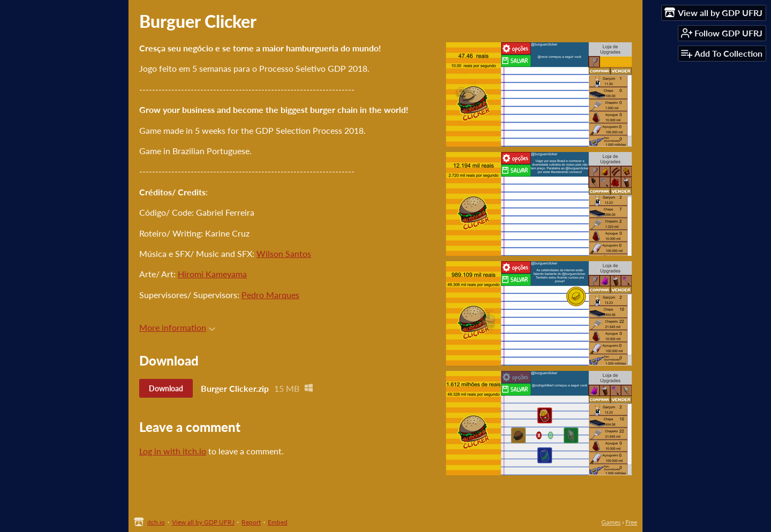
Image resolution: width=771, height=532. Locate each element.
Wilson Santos (284, 253)
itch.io (156, 522)
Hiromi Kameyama (212, 274)
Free (631, 522)
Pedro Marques (270, 295)
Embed (278, 522)
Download (166, 388)
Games (611, 522)
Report (251, 522)
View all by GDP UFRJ (203, 522)
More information (177, 327)
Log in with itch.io (173, 451)
